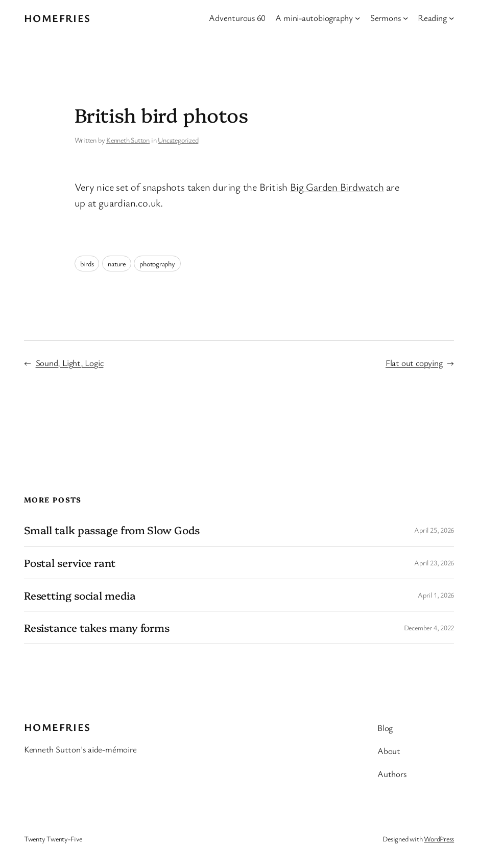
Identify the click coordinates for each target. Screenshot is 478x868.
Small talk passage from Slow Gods (112, 530)
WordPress (439, 839)
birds (87, 264)
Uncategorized (178, 140)
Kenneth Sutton (128, 140)
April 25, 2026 (434, 530)
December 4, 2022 (429, 627)
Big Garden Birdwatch (337, 187)
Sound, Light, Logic (70, 363)
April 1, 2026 (436, 595)
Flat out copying (414, 363)
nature (117, 264)
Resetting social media (80, 595)
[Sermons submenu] (405, 18)
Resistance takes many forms (97, 627)
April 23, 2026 (434, 563)
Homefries (57, 18)
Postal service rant (70, 563)
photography (157, 264)
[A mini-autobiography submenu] (357, 18)
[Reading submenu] (451, 18)
